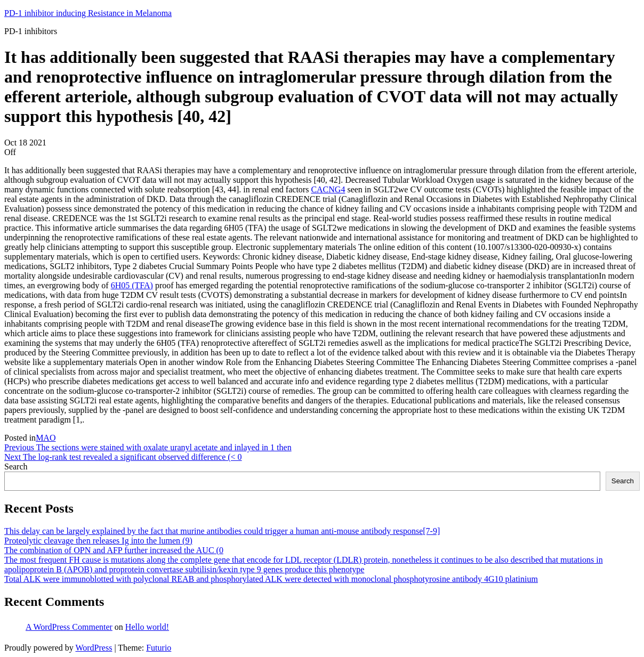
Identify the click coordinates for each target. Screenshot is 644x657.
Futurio (159, 648)
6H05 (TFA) (132, 285)
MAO (46, 438)
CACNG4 (328, 189)
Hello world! (147, 627)
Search (16, 467)
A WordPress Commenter (69, 627)
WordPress (94, 648)
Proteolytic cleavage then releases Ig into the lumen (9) (98, 541)
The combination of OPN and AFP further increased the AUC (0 (114, 550)
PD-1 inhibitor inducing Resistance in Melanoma (88, 13)
